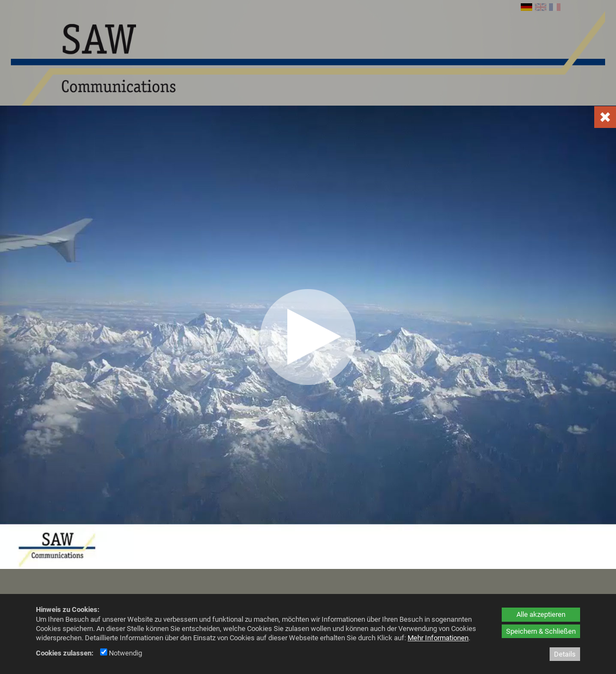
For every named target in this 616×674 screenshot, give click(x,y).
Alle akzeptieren (541, 614)
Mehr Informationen (438, 638)
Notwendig (121, 653)
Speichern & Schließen (541, 631)
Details (565, 654)
